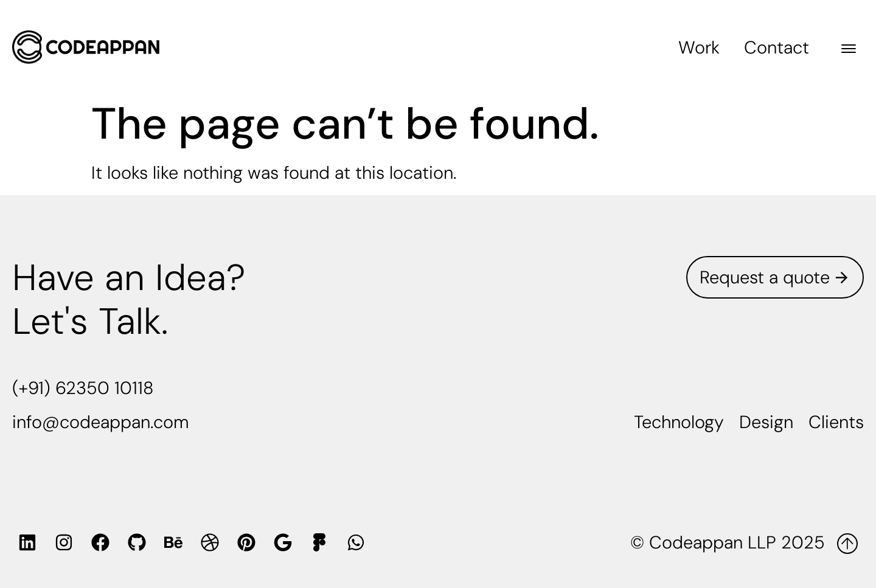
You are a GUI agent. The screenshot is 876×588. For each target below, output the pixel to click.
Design (766, 422)
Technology (679, 422)
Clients (836, 422)
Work (699, 47)
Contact (777, 47)
